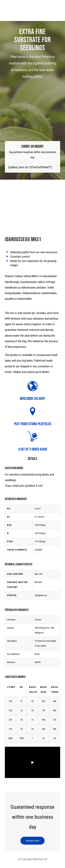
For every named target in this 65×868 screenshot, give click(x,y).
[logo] (32, 9)
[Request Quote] (32, 841)
